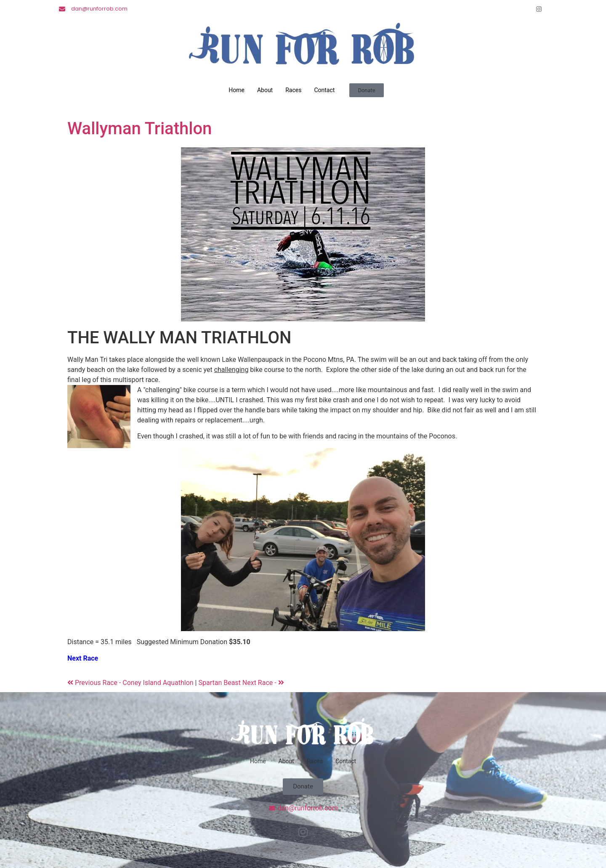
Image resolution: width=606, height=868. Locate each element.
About (265, 90)
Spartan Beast (220, 683)
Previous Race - (95, 683)
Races (293, 90)
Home (237, 90)
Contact (324, 90)
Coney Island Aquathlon (159, 683)
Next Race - (263, 683)
